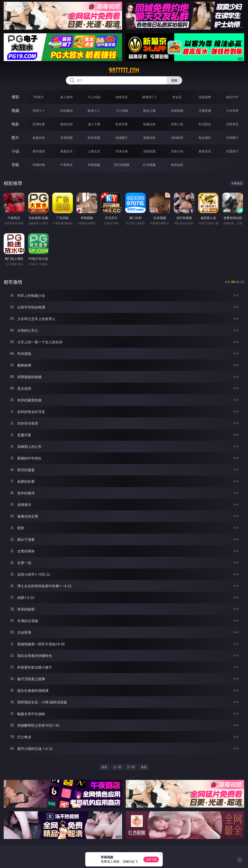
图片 (15, 138)
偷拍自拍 (66, 124)
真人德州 (66, 97)
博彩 (15, 97)
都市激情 (39, 151)
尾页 (144, 767)
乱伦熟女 (205, 124)
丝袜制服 (177, 111)
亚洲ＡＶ (39, 111)
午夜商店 (66, 165)
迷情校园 (149, 151)
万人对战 (94, 97)
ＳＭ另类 (232, 111)
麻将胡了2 (149, 97)
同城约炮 (39, 165)
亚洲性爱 (39, 124)
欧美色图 (94, 138)
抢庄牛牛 (232, 97)
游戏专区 (122, 97)
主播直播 (205, 111)
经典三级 (177, 124)
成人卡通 (94, 124)
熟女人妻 (149, 111)
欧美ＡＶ (94, 111)
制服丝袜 (149, 124)
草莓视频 (94, 165)
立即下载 (151, 859)
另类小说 (177, 151)
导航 (15, 165)
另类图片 (232, 138)
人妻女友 (94, 151)
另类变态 (232, 124)
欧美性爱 (122, 124)
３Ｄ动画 (122, 111)
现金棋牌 (205, 97)
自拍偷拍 (66, 111)
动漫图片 (122, 138)
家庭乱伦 (66, 151)
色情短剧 (177, 165)
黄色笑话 (205, 151)
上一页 (117, 767)
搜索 (174, 80)
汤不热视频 (122, 165)
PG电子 (39, 97)
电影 (15, 124)
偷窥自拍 (39, 138)
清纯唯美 (177, 138)
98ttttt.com (124, 70)
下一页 (131, 767)
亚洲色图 (66, 138)
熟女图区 (205, 138)
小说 (15, 151)
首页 (104, 767)
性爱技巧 (232, 151)
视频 (15, 110)
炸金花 (177, 97)
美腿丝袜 (149, 138)
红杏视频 (149, 165)
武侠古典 (122, 151)
